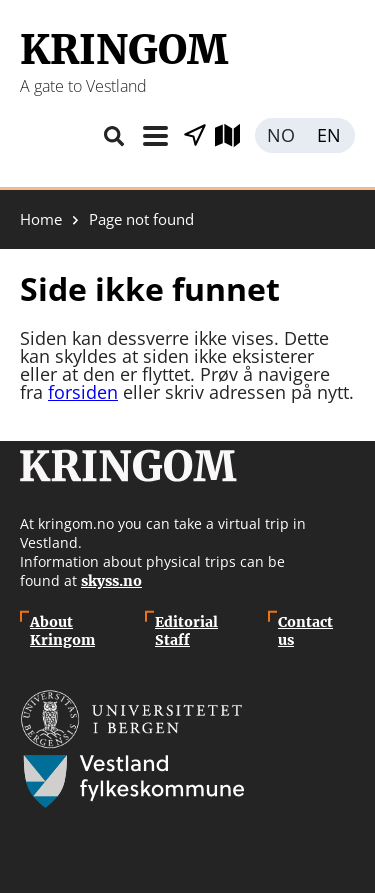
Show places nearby (195, 135)
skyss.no (111, 581)
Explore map (235, 135)
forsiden (83, 392)
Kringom (124, 50)
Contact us (305, 631)
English (330, 135)
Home (41, 219)
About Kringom (62, 631)
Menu (155, 135)
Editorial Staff (186, 631)
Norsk (280, 135)
